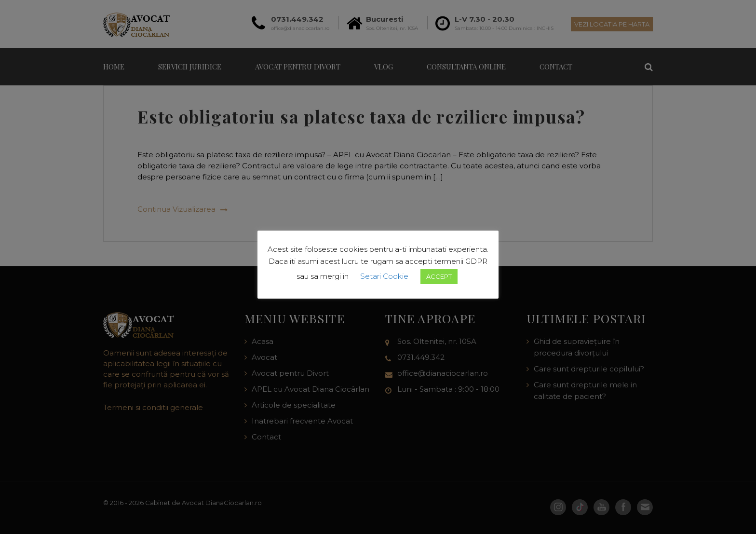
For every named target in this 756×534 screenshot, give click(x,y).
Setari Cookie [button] (384, 276)
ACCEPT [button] (439, 276)
